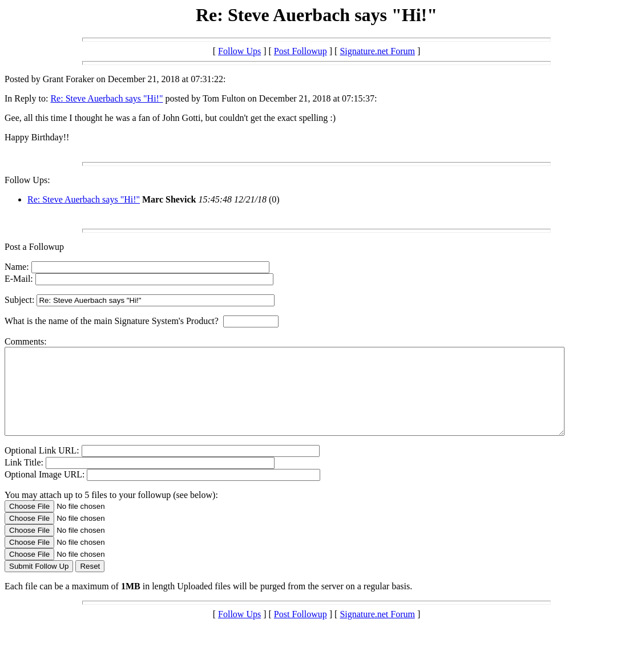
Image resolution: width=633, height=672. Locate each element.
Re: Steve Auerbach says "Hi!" (106, 98)
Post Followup (301, 51)
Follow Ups (239, 51)
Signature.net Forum (377, 51)
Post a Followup (34, 247)
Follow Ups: (27, 180)
